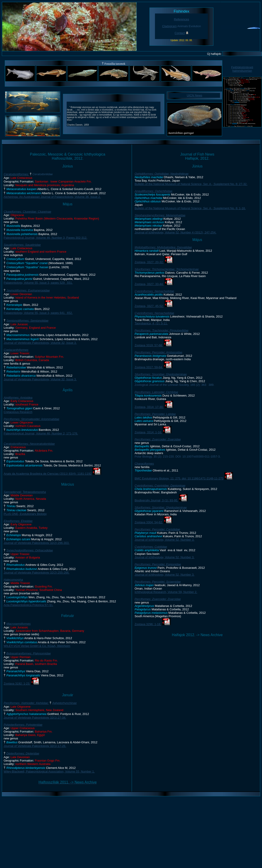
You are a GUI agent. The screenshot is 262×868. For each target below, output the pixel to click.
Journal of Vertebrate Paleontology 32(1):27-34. (35, 718)
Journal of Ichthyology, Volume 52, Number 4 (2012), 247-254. (176, 232)
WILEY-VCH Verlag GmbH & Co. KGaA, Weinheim (37, 646)
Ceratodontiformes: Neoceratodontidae (29, 444)
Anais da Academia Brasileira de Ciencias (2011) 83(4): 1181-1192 (48, 474)
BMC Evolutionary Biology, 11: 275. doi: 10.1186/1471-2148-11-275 (179, 478)
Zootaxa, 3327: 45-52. (149, 306)
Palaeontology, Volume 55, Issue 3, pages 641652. (38, 313)
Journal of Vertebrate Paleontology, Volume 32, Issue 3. (40, 343)
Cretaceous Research (18, 412)
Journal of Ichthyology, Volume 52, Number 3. (165, 540)
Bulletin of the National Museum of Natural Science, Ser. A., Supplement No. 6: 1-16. (190, 208)
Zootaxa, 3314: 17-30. (149, 407)
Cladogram (169, 26)
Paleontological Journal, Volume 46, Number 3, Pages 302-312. (45, 238)
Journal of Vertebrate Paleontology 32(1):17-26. (35, 746)
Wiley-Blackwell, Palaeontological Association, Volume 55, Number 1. (49, 771)
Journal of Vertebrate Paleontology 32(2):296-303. (37, 543)
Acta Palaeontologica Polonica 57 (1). (28, 605)
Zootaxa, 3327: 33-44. (149, 284)
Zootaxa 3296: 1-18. (148, 624)
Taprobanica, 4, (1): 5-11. (151, 323)
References (181, 19)
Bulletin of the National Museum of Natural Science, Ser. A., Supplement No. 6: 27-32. (191, 184)
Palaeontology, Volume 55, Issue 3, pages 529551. (38, 283)
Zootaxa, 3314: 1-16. (148, 432)
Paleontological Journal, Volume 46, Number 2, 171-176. (41, 433)
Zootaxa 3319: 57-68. (149, 345)
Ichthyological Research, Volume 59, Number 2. (166, 592)
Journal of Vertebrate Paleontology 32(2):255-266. (37, 573)
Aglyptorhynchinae (64, 703)
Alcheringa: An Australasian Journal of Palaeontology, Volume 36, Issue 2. (52, 197)
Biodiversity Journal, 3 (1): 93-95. (156, 500)
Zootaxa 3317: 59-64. (149, 367)
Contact (180, 33)
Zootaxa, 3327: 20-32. (149, 262)
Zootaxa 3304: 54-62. (149, 522)
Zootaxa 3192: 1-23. (17, 684)
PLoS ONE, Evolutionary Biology (25, 514)
